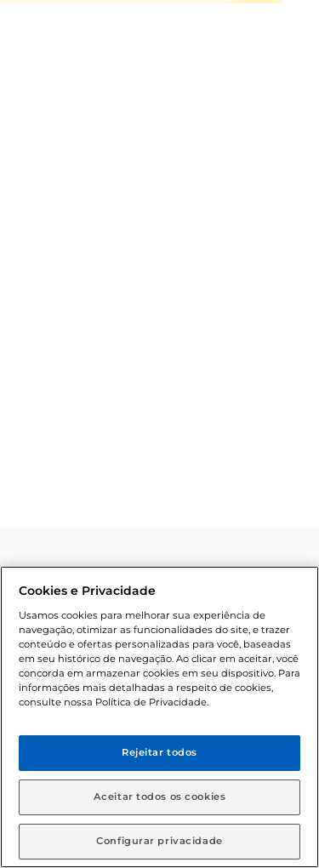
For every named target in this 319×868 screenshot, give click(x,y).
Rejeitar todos (159, 752)
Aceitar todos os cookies (160, 797)
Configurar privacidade (159, 841)
